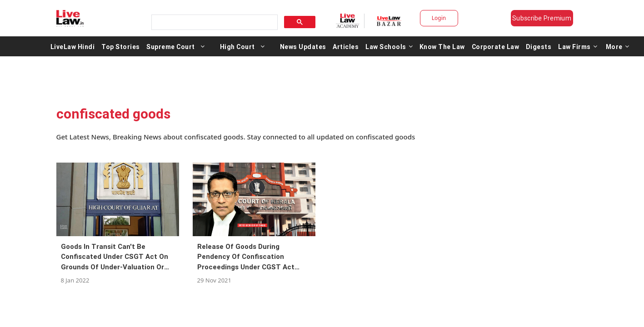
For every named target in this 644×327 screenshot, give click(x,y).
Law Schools (389, 46)
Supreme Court (171, 46)
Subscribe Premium (542, 18)
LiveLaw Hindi (73, 46)
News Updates (303, 46)
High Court (237, 46)
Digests (539, 46)
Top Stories (121, 46)
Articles (346, 46)
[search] (214, 22)
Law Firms (578, 46)
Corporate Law (496, 46)
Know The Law (442, 46)
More (618, 46)
